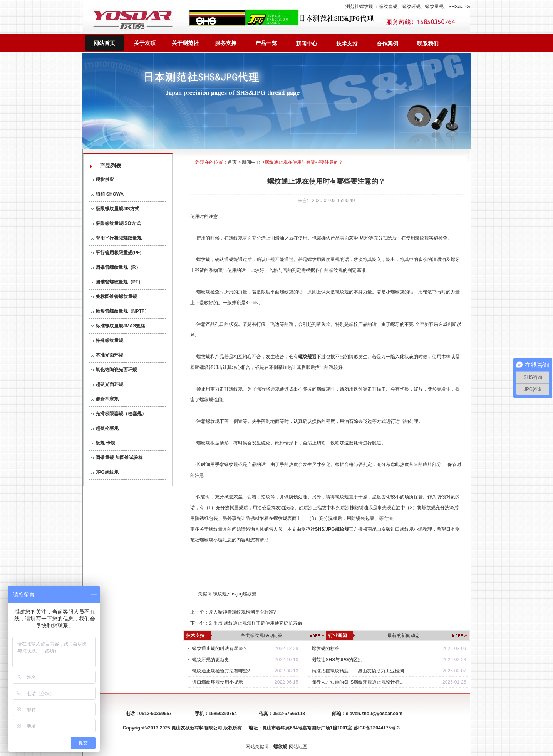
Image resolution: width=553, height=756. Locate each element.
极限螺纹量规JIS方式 (115, 209)
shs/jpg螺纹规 (242, 594)
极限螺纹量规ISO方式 (116, 223)
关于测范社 (185, 43)
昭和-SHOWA (108, 194)
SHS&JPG (459, 7)
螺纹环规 (411, 7)
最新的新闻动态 (404, 635)
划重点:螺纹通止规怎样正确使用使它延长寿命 (256, 623)
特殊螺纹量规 (107, 340)
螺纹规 (220, 594)
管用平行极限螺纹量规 (116, 238)
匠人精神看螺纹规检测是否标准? (242, 612)
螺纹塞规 (388, 7)
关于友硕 (145, 43)
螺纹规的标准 (325, 649)
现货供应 (103, 179)
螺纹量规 (434, 7)
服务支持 (226, 43)
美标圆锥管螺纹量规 (114, 297)
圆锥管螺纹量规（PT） (117, 282)
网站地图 (298, 747)
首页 (232, 162)
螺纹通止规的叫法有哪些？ (220, 649)
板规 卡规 (103, 443)
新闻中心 (307, 44)
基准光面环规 (107, 355)
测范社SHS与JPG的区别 (337, 660)
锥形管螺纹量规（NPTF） (120, 311)
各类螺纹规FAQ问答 (261, 635)
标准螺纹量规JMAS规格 (118, 326)
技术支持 (347, 44)
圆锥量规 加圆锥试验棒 (117, 458)
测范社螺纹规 (359, 7)
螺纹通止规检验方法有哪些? (221, 671)
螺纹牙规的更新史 (211, 660)
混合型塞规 (105, 399)
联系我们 (428, 44)
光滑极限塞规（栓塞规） (119, 414)
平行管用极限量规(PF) (116, 253)
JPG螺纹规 (105, 472)
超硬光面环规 (107, 384)
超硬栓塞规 (105, 428)
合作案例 (387, 44)
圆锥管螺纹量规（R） (116, 267)
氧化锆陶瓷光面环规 (114, 370)
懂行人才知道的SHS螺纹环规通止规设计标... (358, 682)
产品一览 (266, 43)
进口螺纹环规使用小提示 (218, 682)
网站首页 (104, 43)
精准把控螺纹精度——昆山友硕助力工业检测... (360, 671)
